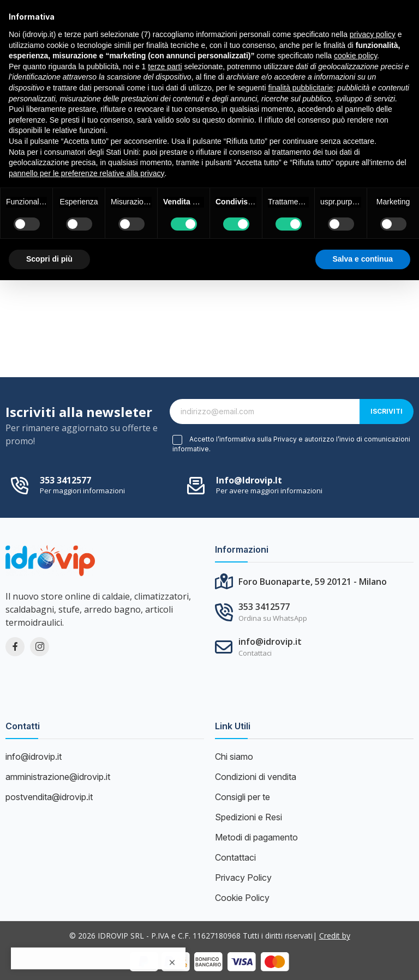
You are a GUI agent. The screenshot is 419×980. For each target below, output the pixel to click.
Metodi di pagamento (256, 837)
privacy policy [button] (373, 34)
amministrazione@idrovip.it (58, 777)
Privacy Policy (243, 878)
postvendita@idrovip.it (49, 797)
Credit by (335, 936)
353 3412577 (65, 480)
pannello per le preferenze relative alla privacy (87, 173)
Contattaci (235, 857)
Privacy (285, 439)
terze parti (165, 66)
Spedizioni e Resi (249, 817)
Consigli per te (243, 797)
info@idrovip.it (249, 480)
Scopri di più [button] (49, 259)
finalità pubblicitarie (300, 88)
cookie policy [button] (355, 56)
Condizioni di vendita (256, 777)
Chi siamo (234, 757)
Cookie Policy (242, 898)
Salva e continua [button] (363, 259)
